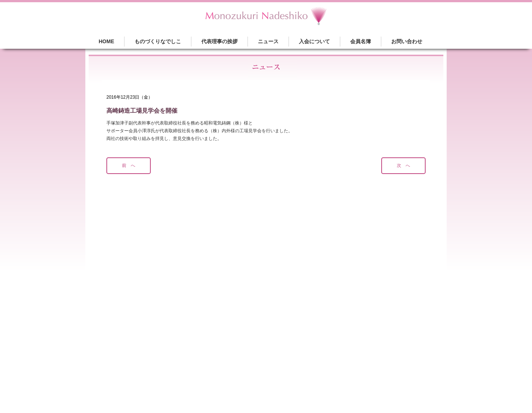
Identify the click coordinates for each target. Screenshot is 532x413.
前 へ (129, 165)
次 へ (403, 165)
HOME (106, 41)
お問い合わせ (407, 41)
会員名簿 (361, 41)
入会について (314, 41)
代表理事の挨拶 (219, 41)
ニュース (268, 41)
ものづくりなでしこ (158, 41)
